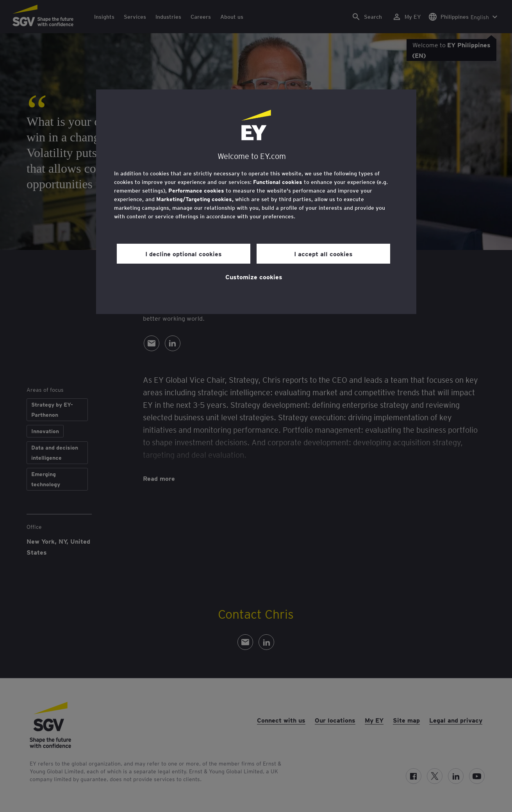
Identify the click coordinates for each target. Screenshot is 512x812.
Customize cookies (254, 277)
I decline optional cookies (184, 253)
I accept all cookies (323, 253)
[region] (256, 202)
